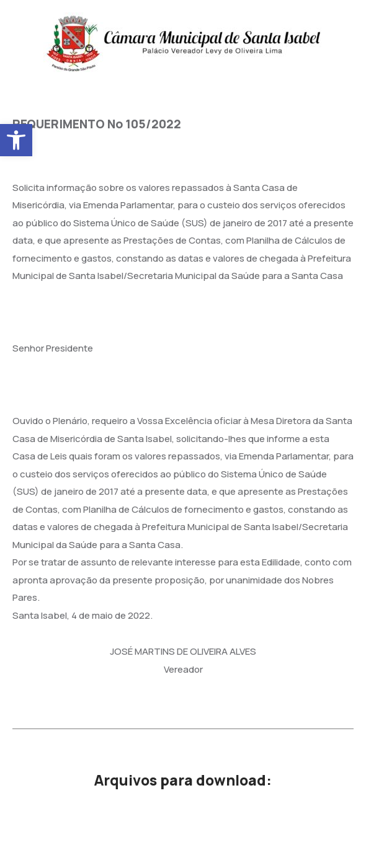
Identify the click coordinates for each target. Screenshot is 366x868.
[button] (16, 140)
